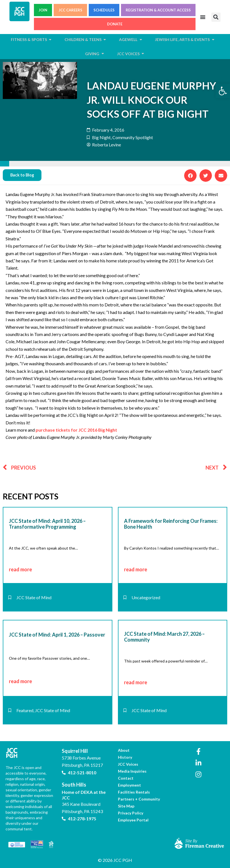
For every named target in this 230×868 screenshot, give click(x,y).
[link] (223, 91)
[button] (216, 17)
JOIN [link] (43, 10)
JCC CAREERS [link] (71, 10)
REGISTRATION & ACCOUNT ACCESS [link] (158, 10)
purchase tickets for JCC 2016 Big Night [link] (76, 430)
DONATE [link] (115, 24)
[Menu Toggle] (203, 17)
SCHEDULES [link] (104, 10)
